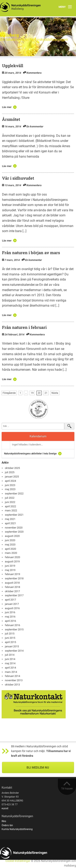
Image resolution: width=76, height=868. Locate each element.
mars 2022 (11, 510)
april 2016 (10, 621)
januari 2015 (12, 646)
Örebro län (7, 825)
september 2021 (14, 515)
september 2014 (14, 651)
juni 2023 (10, 485)
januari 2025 (12, 477)
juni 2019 (10, 566)
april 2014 (10, 668)
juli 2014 (10, 655)
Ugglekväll (13, 66)
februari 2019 (12, 574)
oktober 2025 (12, 468)
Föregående (9, 393)
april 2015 (10, 642)
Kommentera (34, 73)
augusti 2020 (12, 536)
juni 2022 (10, 502)
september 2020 (14, 532)
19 (32, 393)
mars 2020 (11, 553)
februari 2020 (12, 557)
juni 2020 (10, 540)
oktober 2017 (12, 591)
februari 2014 (12, 676)
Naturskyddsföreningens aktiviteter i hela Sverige (30, 454)
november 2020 (14, 528)
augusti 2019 (12, 561)
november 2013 (14, 680)
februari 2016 (12, 625)
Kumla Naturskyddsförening (17, 829)
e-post (5, 808)
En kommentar (35, 126)
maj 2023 (10, 489)
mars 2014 (11, 672)
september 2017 (14, 595)
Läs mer (7, 107)
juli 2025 (10, 472)
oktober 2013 (12, 685)
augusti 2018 (12, 583)
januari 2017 (12, 604)
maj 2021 (10, 519)
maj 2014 (10, 663)
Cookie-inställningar (18, 861)
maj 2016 (10, 617)
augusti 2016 (12, 608)
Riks (4, 821)
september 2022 (14, 494)
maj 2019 (10, 570)
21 (46, 393)
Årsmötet (11, 119)
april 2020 (10, 549)
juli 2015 (10, 634)
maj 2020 (10, 545)
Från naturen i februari (24, 327)
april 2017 (10, 600)
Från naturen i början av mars (31, 253)
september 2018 (14, 578)
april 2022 (10, 506)
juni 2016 (10, 612)
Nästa (55, 393)
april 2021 (10, 523)
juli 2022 (10, 498)
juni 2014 (10, 659)
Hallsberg (9, 35)
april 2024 (10, 481)
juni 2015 (10, 638)
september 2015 (14, 629)
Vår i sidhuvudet (18, 178)
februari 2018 (12, 587)
